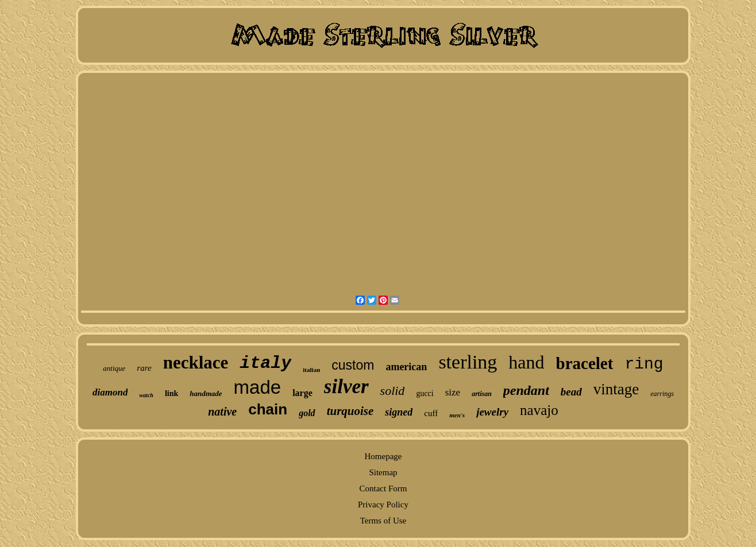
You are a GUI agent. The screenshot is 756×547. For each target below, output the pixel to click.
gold (307, 413)
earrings (662, 394)
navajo (539, 410)
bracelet (585, 363)
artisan (482, 394)
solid (393, 391)
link (171, 393)
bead (571, 392)
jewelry (492, 412)
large (302, 393)
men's (457, 415)
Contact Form (383, 488)
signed (399, 412)
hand (526, 362)
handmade (206, 393)
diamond (110, 392)
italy (265, 363)
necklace (196, 362)
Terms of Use (383, 521)
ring (644, 364)
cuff (431, 413)
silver (346, 387)
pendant (526, 390)
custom (353, 365)
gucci (425, 393)
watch (146, 395)
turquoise (350, 411)
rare (144, 368)
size (453, 392)
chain (268, 409)
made (258, 387)
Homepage (383, 456)
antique (114, 368)
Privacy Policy (383, 505)
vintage (616, 389)
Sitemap (383, 472)
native (222, 412)
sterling (468, 362)
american (406, 367)
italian (311, 370)
